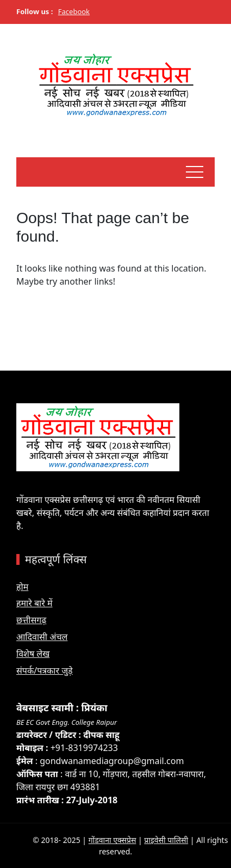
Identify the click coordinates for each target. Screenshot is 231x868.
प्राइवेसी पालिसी (166, 840)
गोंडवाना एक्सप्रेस (113, 840)
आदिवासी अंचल (42, 637)
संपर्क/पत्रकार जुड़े (45, 670)
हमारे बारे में (34, 603)
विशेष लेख (33, 654)
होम (22, 587)
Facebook (74, 11)
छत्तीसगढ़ (31, 620)
